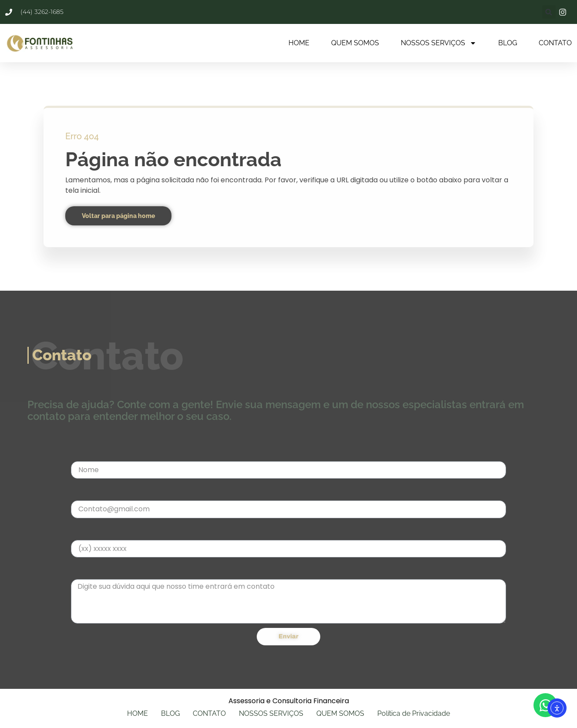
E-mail (82, 491)
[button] (549, 12)
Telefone (86, 531)
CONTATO (555, 43)
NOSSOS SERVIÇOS (439, 43)
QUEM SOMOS (355, 43)
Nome (81, 452)
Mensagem (90, 570)
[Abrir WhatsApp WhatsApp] (545, 705)
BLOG (508, 43)
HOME (299, 43)
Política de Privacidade (414, 713)
